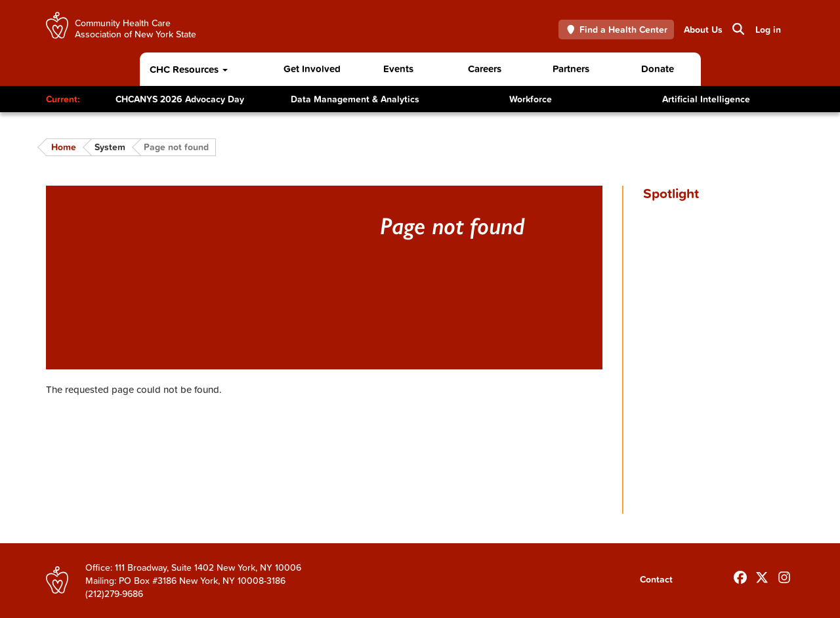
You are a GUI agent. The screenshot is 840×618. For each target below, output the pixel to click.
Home (64, 147)
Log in (768, 30)
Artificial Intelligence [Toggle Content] (706, 99)
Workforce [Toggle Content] (531, 99)
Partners (571, 69)
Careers (485, 69)
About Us (703, 30)
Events (398, 69)
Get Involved (312, 69)
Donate (658, 69)
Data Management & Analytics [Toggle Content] (355, 99)
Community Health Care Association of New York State (136, 28)
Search (737, 29)
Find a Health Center (617, 30)
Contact (656, 579)
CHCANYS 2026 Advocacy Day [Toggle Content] (180, 99)
